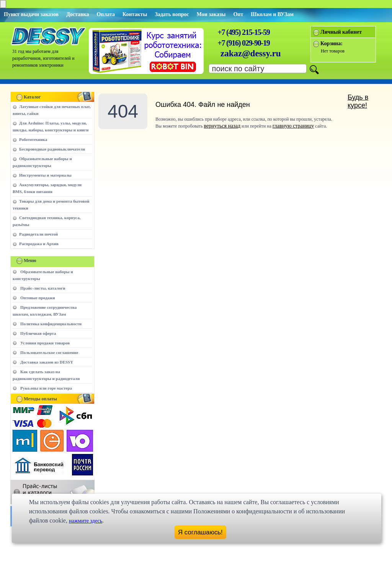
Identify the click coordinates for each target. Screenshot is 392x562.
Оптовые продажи (38, 298)
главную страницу (293, 126)
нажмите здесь (86, 521)
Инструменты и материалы (45, 175)
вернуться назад (222, 126)
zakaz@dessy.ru (251, 53)
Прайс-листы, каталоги (43, 288)
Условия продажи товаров (45, 343)
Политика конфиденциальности (51, 324)
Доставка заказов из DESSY (47, 362)
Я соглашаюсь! (200, 532)
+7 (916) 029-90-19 (243, 43)
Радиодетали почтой (38, 234)
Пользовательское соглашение (49, 352)
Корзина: (332, 43)
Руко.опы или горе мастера (46, 388)
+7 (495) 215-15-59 (243, 32)
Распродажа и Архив (39, 244)
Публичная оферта (38, 333)
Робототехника (33, 139)
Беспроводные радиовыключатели (52, 149)
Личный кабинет (341, 32)
